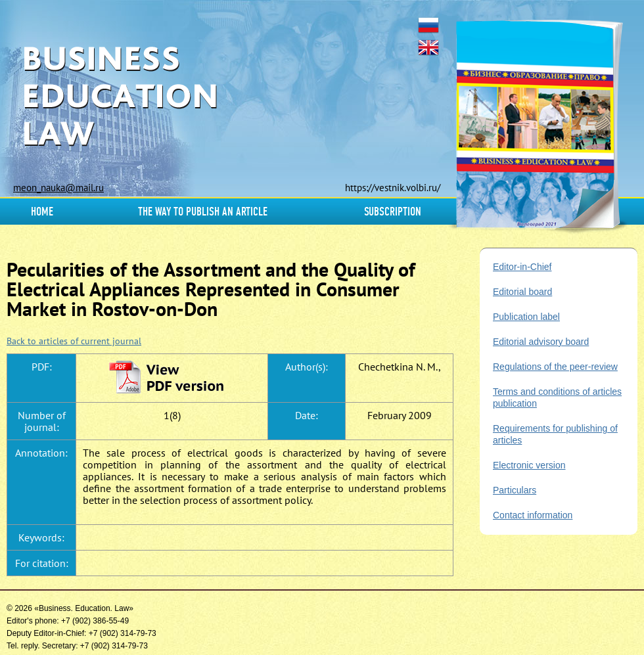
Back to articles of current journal (74, 341)
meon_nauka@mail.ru (58, 188)
